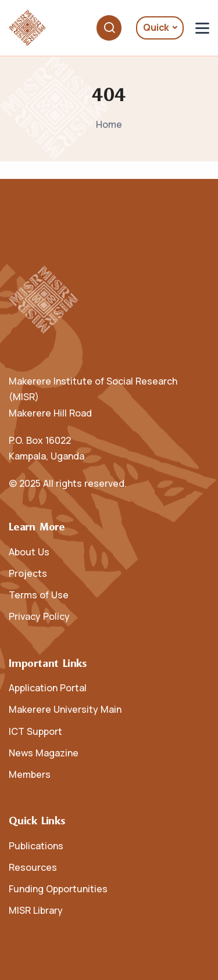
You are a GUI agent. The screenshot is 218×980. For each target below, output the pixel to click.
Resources (33, 867)
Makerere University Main (65, 709)
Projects (28, 573)
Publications (36, 846)
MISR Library (36, 910)
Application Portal (48, 688)
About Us (29, 552)
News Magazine (44, 753)
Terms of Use (39, 595)
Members (30, 774)
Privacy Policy (39, 616)
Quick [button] (156, 27)
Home (109, 124)
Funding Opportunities (58, 889)
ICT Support (35, 731)
